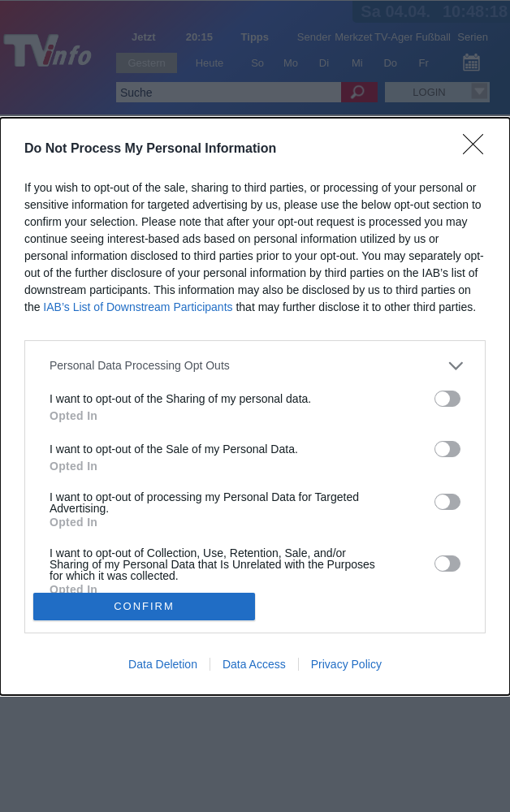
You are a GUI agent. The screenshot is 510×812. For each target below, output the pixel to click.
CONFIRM (144, 606)
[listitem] (255, 366)
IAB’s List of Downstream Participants (138, 307)
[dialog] (255, 406)
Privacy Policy (346, 664)
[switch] (447, 399)
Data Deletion (163, 664)
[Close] (478, 149)
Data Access (254, 664)
